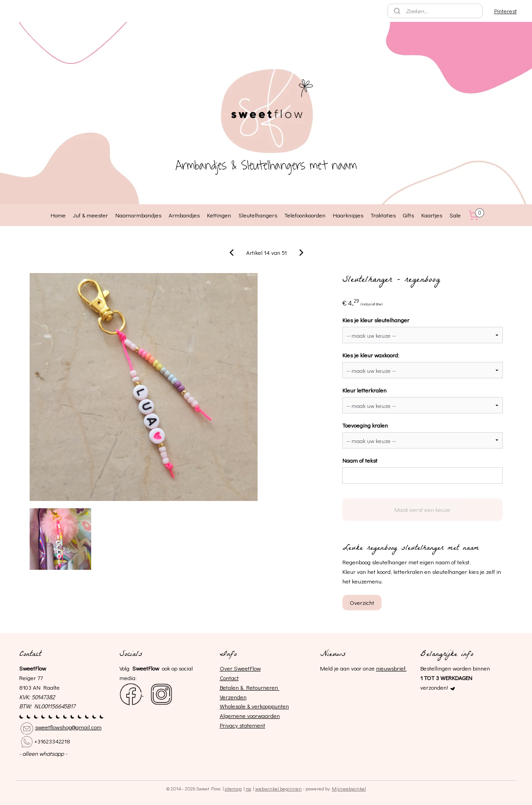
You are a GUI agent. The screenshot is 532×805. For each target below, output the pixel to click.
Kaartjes (432, 215)
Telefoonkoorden (305, 215)
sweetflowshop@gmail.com (68, 727)
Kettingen (219, 215)
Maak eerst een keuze (422, 509)
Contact (229, 678)
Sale (455, 215)
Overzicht (362, 602)
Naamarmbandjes (138, 215)
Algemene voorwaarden (250, 715)
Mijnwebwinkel (349, 788)
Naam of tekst (359, 460)
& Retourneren (259, 687)
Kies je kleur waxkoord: (370, 355)
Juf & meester (90, 215)
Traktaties (383, 215)
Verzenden (233, 697)
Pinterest (506, 11)
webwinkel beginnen (279, 788)
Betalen (229, 687)
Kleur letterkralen (364, 390)
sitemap (233, 788)
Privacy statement (243, 725)
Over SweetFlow (240, 668)
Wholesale (233, 706)
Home (58, 215)
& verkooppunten (267, 706)
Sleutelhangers (258, 215)
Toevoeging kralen (365, 425)
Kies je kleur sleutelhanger (375, 320)
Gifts (408, 215)
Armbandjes (184, 215)
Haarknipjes (348, 215)
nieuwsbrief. (391, 668)
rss (248, 788)
